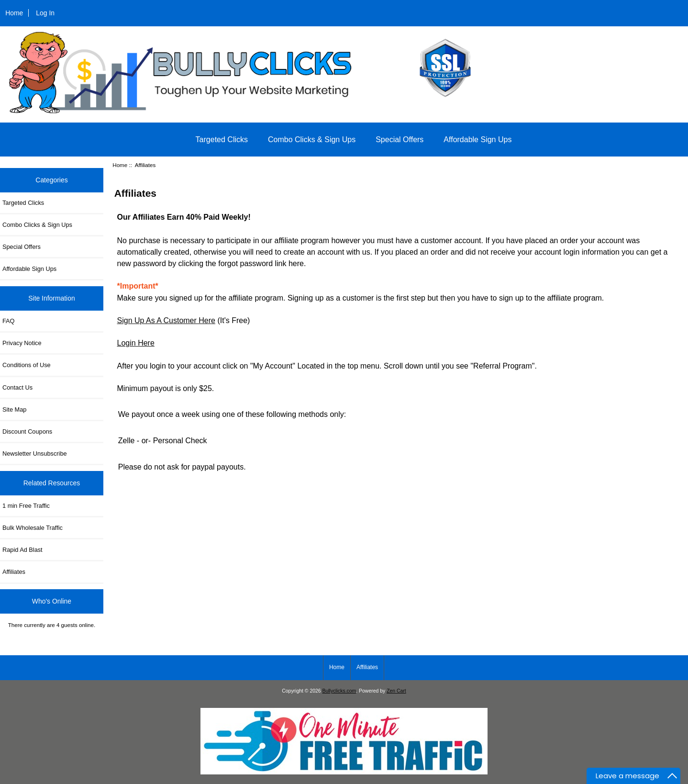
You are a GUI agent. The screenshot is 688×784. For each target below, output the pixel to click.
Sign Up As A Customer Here (166, 320)
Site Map (14, 409)
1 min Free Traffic (26, 506)
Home (14, 13)
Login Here (136, 343)
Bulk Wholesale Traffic (33, 528)
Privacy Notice (22, 343)
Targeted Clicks (222, 140)
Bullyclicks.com (339, 691)
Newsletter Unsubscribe (35, 454)
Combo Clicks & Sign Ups (312, 140)
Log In (45, 13)
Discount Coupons (27, 431)
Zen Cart (396, 691)
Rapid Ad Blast (22, 550)
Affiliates (14, 572)
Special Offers (399, 140)
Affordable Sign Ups (477, 140)
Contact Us (17, 387)
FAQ (9, 321)
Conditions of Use (27, 365)
